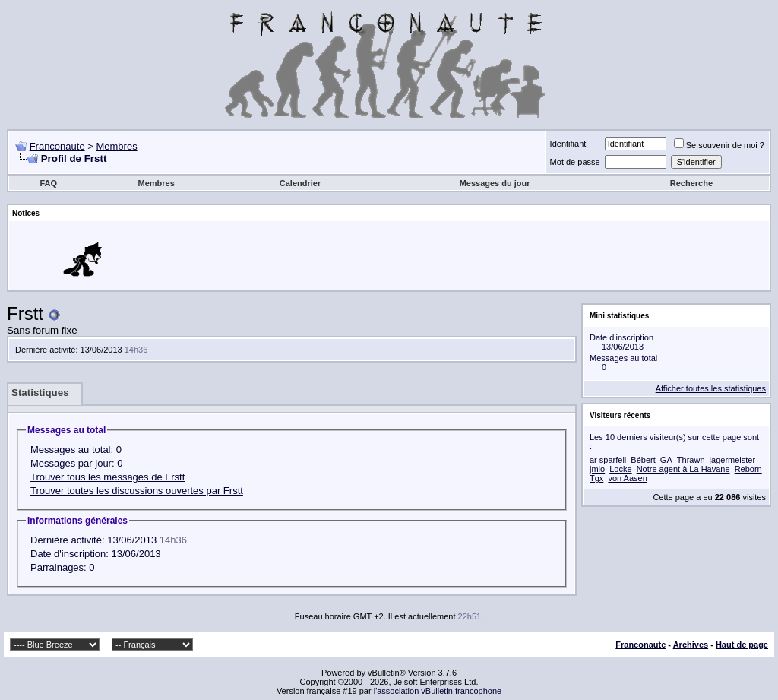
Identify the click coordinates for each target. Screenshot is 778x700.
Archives (691, 645)
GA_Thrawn (683, 460)
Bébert (643, 460)
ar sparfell (608, 460)
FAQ (48, 183)
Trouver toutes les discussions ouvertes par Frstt (137, 491)
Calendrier (300, 183)
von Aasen (627, 478)
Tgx (596, 478)
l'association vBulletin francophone (438, 691)
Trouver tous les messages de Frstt (108, 477)
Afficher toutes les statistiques (711, 388)
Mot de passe (575, 162)
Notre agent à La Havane (683, 469)
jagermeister (733, 460)
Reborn (748, 469)
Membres (116, 146)
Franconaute (57, 146)
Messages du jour (495, 183)
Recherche (691, 183)
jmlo (597, 469)
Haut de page (742, 645)
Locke (620, 469)
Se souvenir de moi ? (719, 145)
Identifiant (568, 144)
